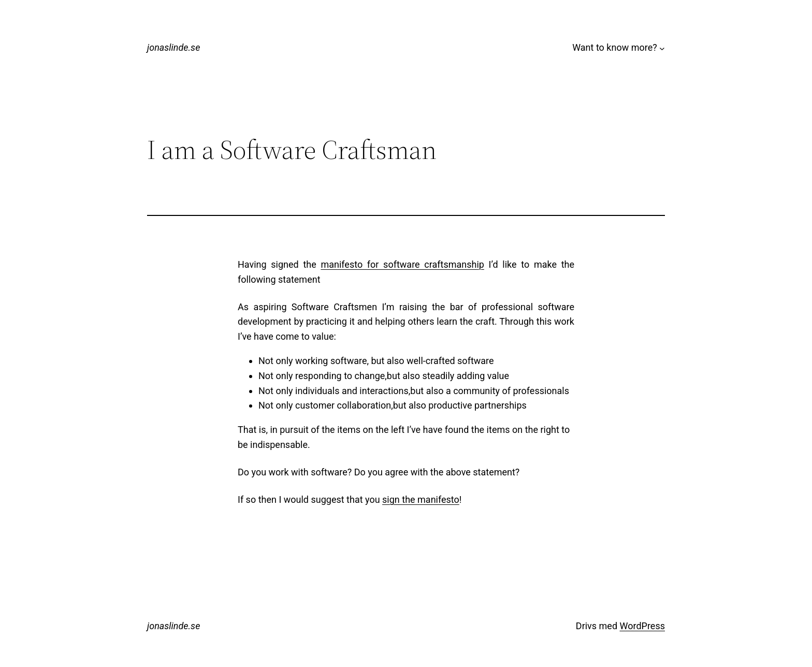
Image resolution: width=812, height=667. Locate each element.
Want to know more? (615, 47)
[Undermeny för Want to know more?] (662, 48)
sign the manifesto (421, 499)
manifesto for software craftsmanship (402, 264)
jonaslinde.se (173, 47)
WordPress (642, 626)
